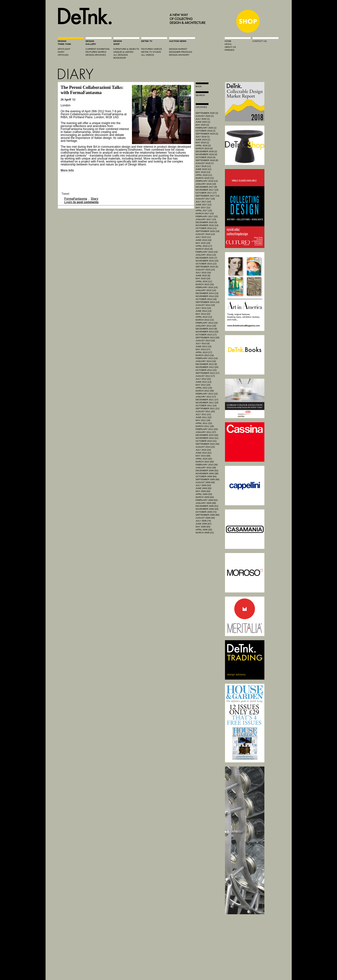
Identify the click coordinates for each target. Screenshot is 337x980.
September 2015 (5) (207, 267)
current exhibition (98, 49)
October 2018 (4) (206, 157)
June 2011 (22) (204, 417)
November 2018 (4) (207, 154)
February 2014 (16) (207, 323)
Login (68, 202)
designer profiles (181, 52)
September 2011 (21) (208, 408)
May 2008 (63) (203, 527)
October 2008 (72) (206, 512)
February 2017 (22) (207, 216)
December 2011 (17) (207, 400)
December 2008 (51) (207, 506)
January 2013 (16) (206, 361)
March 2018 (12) (205, 178)
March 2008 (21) (205, 533)
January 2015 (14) (206, 290)
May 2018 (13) (203, 172)
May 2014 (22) (203, 314)
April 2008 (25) (204, 530)
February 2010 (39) (207, 465)
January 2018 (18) (206, 184)
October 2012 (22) (206, 370)
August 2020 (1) (205, 116)
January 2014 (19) (206, 326)
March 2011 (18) (205, 426)
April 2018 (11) (204, 175)
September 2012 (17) (208, 373)
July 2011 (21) (203, 414)
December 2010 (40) (207, 435)
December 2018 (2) (206, 151)
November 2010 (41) (207, 438)
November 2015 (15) (207, 261)
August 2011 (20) (205, 411)
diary (61, 52)
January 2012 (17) (206, 397)
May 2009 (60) (203, 491)
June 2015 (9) (203, 276)
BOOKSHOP (120, 58)
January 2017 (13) (206, 219)
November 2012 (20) (207, 367)
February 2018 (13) (207, 181)
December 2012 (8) (206, 364)
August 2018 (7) (205, 163)
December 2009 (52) (207, 471)
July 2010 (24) (203, 450)
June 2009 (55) (204, 488)
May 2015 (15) (203, 278)
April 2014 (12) (204, 317)
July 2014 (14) (203, 308)
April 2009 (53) (204, 494)
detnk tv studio (151, 52)
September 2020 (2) (207, 113)
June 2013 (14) (204, 346)
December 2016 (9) (206, 222)
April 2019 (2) (203, 146)
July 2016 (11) (203, 237)
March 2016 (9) (204, 249)
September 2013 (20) (208, 338)
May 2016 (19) (203, 243)
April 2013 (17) (204, 352)
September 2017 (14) (208, 196)
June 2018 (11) (204, 169)
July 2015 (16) (203, 273)
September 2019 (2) (207, 134)
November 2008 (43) (207, 509)
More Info (67, 170)
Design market (178, 49)
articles (63, 55)
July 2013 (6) (203, 343)
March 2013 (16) (205, 355)
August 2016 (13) (205, 234)
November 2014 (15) (207, 296)
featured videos (152, 49)
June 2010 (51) (204, 453)
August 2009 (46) (205, 482)
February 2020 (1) (206, 128)
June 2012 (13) (204, 382)
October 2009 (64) (206, 476)
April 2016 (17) (204, 246)
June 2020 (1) (203, 122)
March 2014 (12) (205, 320)
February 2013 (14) (207, 358)
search (200, 95)
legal (228, 44)
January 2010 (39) (206, 468)
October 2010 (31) (206, 441)
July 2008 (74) (203, 521)
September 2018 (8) (207, 160)
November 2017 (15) (207, 190)
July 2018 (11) (203, 166)
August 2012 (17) (205, 376)
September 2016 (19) (208, 231)
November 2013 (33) (207, 332)
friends (230, 50)
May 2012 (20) (203, 385)
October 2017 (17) (206, 193)
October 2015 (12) (206, 264)
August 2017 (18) (205, 199)
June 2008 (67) (204, 524)
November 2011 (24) (207, 403)
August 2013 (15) (205, 341)
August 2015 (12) (205, 270)
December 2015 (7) (206, 258)
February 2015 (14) (207, 287)
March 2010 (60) (205, 462)
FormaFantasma (76, 199)
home (228, 41)
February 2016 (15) (207, 252)
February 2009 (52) (207, 500)
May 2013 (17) (203, 349)
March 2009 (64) (205, 497)
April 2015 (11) (204, 281)
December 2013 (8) (206, 329)
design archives (96, 55)
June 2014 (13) (204, 311)
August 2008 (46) (205, 518)
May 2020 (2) (202, 125)
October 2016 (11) (206, 228)
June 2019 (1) (203, 140)
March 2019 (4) (204, 148)
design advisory (179, 55)
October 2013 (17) (206, 335)
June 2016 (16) (204, 240)
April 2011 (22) (204, 423)
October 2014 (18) (206, 299)
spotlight (64, 49)
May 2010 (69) (203, 456)
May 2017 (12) (203, 208)
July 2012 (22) (203, 379)
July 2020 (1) (203, 119)
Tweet (65, 194)
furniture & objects (126, 49)
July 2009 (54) (203, 485)
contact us (260, 41)
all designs (121, 55)
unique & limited (124, 52)
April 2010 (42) (204, 459)
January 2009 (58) (206, 503)
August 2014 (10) (205, 305)
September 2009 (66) (208, 479)
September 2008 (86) (208, 515)
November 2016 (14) (207, 225)
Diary (95, 199)
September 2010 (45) (208, 444)
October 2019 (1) (206, 131)
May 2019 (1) (202, 143)
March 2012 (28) (205, 391)
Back (199, 86)
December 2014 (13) (207, 293)
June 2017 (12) (204, 205)
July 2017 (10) (203, 202)
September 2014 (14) (208, 302)
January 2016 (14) (206, 255)
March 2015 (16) (205, 284)
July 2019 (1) (203, 137)
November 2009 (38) (207, 474)
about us (230, 47)
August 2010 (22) (205, 447)
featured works (96, 52)
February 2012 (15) (207, 394)
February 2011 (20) (207, 429)
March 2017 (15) (205, 213)
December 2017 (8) (206, 187)
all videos (148, 55)
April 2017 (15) (204, 211)
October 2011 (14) (206, 406)
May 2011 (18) (203, 420)
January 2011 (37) (206, 432)
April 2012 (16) (204, 388)
